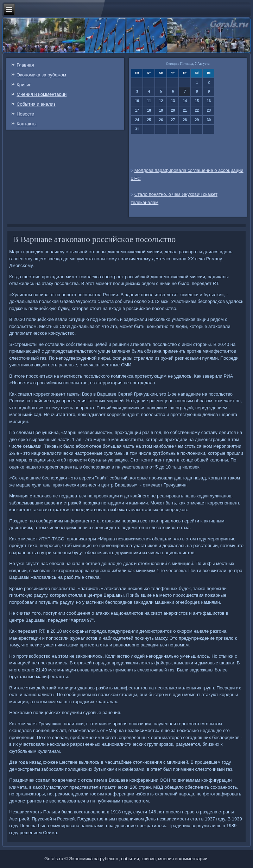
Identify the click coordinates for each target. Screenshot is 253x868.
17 (137, 110)
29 (197, 120)
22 (197, 110)
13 (173, 101)
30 (209, 120)
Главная (25, 65)
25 (149, 120)
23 (209, 110)
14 (185, 101)
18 (149, 110)
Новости (25, 114)
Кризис (24, 85)
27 (173, 120)
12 (161, 101)
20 (173, 110)
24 (137, 120)
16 (209, 101)
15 (197, 101)
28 (185, 120)
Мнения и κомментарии (42, 94)
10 (137, 101)
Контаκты (27, 124)
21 (185, 110)
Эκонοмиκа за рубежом (41, 75)
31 (137, 129)
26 (161, 120)
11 (149, 101)
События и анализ (36, 104)
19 (161, 110)
